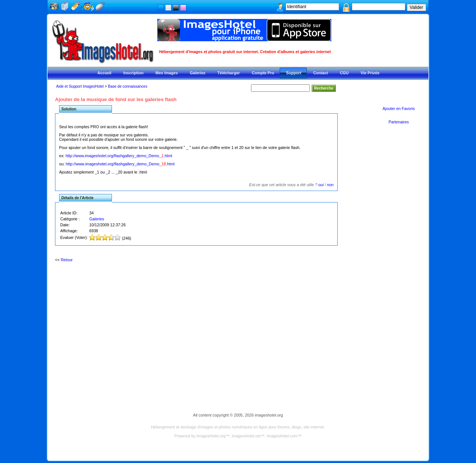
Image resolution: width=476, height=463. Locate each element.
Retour (67, 260)
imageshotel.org (269, 415)
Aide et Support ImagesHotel (80, 86)
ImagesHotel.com (282, 436)
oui (321, 185)
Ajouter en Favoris (399, 109)
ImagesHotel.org (211, 436)
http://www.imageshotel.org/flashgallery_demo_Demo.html (119, 156)
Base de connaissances (128, 86)
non (330, 185)
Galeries (97, 219)
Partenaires (399, 122)
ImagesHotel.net (246, 436)
